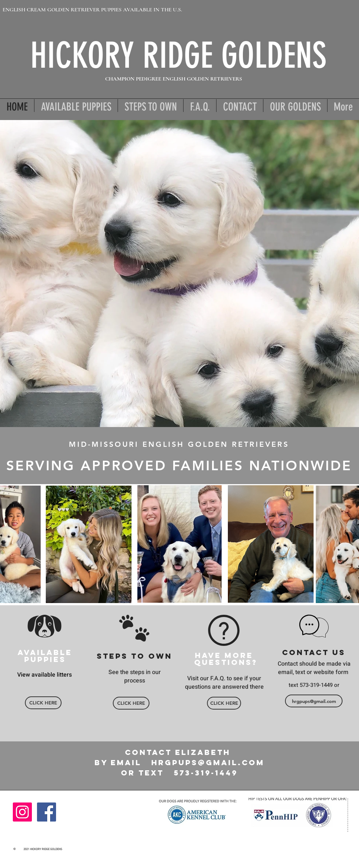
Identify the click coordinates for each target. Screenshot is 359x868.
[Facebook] (47, 812)
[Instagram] (22, 812)
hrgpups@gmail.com (208, 762)
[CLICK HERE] (43, 703)
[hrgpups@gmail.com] (314, 701)
